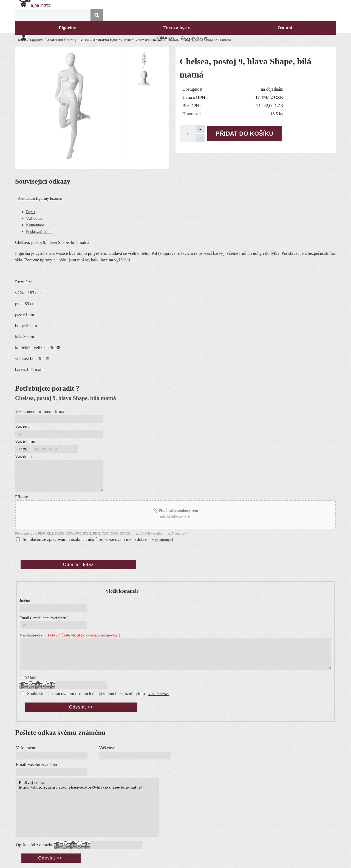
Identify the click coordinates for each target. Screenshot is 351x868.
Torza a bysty (177, 28)
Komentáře (35, 225)
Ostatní (285, 28)
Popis (31, 212)
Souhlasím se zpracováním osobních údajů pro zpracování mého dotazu (86, 539)
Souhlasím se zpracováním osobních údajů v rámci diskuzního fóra (86, 694)
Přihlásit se (165, 37)
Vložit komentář (122, 591)
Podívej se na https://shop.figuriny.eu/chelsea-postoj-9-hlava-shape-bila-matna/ (87, 808)
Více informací (162, 540)
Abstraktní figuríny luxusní (40, 198)
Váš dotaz (34, 218)
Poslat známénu (39, 232)
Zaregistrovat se (194, 37)
